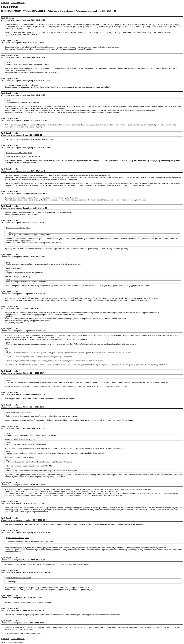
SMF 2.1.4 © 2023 (6, 642)
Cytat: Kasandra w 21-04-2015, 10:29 (19, 153)
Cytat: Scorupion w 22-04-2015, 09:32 (19, 412)
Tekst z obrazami (18, 3)
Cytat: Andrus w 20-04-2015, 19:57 (18, 228)
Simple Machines (18, 642)
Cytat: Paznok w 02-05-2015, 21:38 (18, 578)
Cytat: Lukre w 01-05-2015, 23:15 (18, 538)
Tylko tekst (5, 3)
